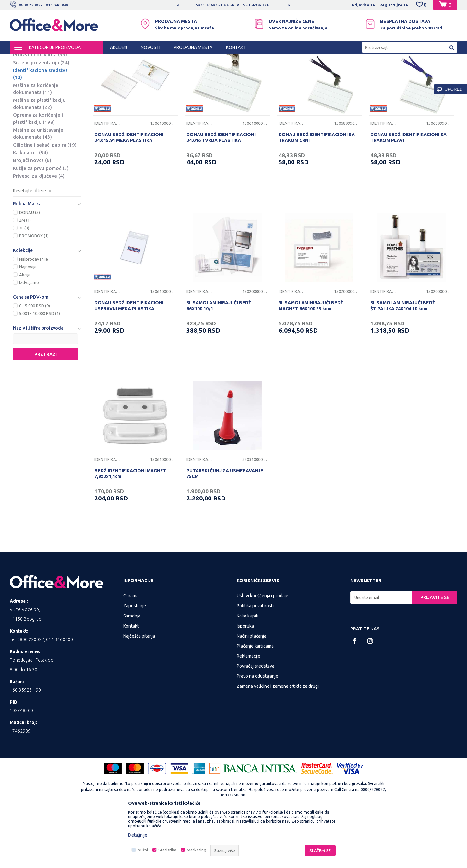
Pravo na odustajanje (257, 730)
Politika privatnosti (255, 660)
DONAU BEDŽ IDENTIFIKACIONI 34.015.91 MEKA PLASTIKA (129, 191)
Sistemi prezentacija (41, 116)
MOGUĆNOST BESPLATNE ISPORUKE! (233, 5)
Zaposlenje (135, 660)
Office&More (22, 60)
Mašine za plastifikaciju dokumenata (39, 157)
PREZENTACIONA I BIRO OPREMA (95, 60)
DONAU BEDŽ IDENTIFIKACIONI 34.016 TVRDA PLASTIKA (221, 191)
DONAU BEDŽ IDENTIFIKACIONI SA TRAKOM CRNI (317, 191)
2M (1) (25, 274)
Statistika (167, 850)
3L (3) (24, 282)
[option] (233, 5)
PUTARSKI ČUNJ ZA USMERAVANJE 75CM (225, 527)
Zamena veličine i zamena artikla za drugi (278, 740)
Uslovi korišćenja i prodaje (263, 650)
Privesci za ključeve (39, 230)
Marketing (197, 850)
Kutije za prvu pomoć (41, 222)
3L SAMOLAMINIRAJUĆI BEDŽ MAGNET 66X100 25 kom (311, 359)
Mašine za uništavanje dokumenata (38, 187)
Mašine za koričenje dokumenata (36, 142)
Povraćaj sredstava (256, 720)
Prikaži (381, 71)
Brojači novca (32, 214)
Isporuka (245, 680)
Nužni (143, 850)
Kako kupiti (248, 670)
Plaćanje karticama (255, 700)
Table (24, 85)
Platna (25, 93)
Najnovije (28, 321)
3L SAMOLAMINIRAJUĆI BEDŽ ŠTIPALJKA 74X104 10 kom (403, 359)
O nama (131, 650)
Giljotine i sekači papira (45, 199)
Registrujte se (394, 5)
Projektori (28, 101)
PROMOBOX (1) (34, 289)
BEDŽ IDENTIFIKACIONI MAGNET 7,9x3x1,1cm (130, 527)
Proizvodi (48, 60)
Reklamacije (249, 710)
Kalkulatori (30, 206)
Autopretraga (283, 71)
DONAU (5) (30, 266)
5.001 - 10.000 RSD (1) (40, 367)
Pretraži (46, 408)
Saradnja (132, 670)
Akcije (25, 328)
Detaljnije (138, 835)
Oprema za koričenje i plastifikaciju (38, 172)
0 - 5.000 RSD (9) (35, 359)
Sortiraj (316, 71)
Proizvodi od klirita (40, 108)
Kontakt (131, 680)
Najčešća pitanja (139, 690)
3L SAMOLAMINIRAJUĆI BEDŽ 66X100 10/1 (219, 359)
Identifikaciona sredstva (40, 128)
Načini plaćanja (251, 690)
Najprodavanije (34, 313)
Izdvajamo (29, 336)
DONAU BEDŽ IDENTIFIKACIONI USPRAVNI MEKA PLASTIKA (129, 359)
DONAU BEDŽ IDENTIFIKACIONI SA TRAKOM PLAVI (408, 191)
